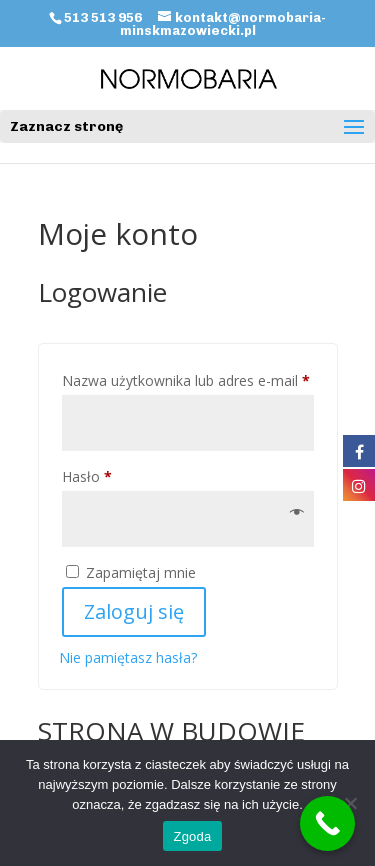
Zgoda (192, 836)
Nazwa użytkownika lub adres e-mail (188, 378)
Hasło (123, 474)
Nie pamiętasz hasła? (128, 657)
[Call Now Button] (327, 823)
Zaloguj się (134, 611)
